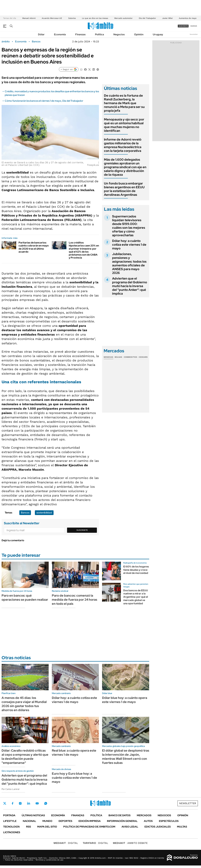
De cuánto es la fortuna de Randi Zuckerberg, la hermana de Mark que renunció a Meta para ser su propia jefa (124, 103)
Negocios (119, 34)
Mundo (47, 821)
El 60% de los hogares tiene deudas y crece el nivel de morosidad (136, 570)
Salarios (72, 18)
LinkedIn (29, 803)
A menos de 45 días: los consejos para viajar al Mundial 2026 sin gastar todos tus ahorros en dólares (24, 704)
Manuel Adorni (29, 18)
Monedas (108, 357)
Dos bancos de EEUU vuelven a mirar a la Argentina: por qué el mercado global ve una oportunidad (136, 597)
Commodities (130, 357)
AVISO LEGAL (130, 827)
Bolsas (118, 357)
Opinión (139, 34)
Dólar (41, 34)
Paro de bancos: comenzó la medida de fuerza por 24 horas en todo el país (75, 600)
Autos (148, 821)
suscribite (183, 26)
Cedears (143, 357)
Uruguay (158, 34)
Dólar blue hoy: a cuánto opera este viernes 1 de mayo (125, 700)
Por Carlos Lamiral (10, 789)
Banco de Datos (120, 815)
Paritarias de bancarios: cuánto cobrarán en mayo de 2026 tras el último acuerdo (34, 247)
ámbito (6, 42)
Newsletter (194, 34)
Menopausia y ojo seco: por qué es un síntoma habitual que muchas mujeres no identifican (124, 125)
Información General (122, 821)
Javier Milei (167, 18)
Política (99, 34)
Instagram (20, 803)
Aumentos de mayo (188, 18)
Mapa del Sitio (47, 827)
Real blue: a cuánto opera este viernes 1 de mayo (74, 753)
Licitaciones (12, 832)
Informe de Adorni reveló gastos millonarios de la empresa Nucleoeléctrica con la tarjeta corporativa (123, 145)
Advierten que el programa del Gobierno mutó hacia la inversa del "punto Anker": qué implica (130, 286)
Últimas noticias (33, 815)
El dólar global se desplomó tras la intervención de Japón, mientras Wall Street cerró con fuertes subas (126, 757)
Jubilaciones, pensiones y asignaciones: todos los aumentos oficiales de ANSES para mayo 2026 (129, 263)
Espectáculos (169, 821)
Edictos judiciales (158, 827)
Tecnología (11, 827)
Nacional (29, 821)
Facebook (13, 803)
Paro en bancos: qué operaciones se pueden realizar (25, 598)
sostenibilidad (44, 513)
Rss (29, 827)
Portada (9, 815)
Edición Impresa (90, 821)
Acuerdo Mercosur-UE (52, 18)
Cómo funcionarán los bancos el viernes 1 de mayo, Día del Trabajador (44, 101)
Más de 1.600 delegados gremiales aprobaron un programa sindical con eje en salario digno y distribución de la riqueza (125, 167)
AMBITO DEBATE (130, 843)
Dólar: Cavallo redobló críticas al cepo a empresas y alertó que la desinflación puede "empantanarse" (25, 757)
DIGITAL (66, 843)
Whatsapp (46, 803)
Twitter (5, 803)
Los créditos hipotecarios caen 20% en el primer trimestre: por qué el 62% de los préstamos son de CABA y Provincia (84, 250)
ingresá (194, 26)
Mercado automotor (123, 18)
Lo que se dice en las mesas (95, 18)
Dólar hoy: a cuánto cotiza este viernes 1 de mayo (129, 245)
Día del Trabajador (147, 18)
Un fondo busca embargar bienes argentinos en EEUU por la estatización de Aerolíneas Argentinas (124, 189)
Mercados (144, 815)
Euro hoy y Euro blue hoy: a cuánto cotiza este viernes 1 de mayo (74, 778)
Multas (182, 827)
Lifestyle (10, 821)
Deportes (65, 821)
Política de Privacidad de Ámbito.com (89, 827)
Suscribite (82, 530)
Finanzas (80, 34)
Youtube (37, 803)
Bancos (36, 42)
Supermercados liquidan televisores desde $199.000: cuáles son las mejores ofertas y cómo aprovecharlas (129, 226)
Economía (60, 34)
